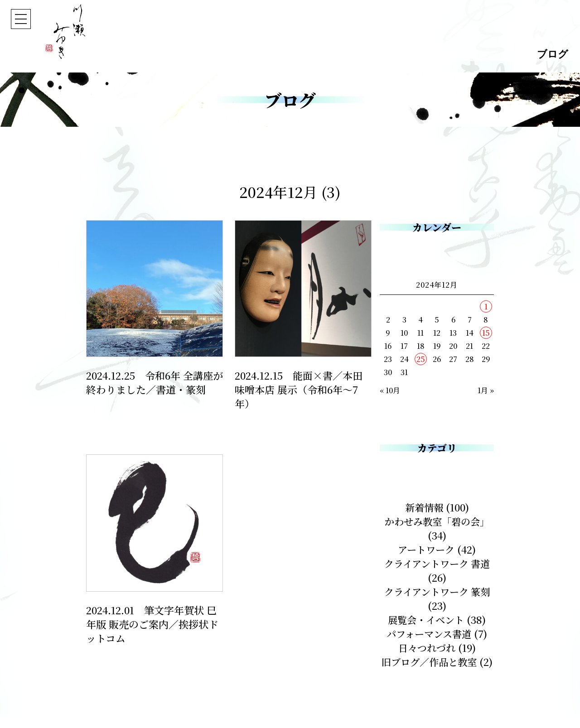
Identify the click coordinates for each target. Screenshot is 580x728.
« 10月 (390, 390)
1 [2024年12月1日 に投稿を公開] (486, 306)
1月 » (486, 390)
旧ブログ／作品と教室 (437, 662)
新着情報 (424, 507)
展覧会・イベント (426, 620)
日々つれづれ (427, 648)
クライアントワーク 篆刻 (437, 591)
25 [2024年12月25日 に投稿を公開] (421, 359)
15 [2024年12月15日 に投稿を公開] (486, 333)
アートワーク (426, 549)
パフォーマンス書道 (429, 634)
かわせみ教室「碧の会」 (437, 521)
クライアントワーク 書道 (437, 563)
